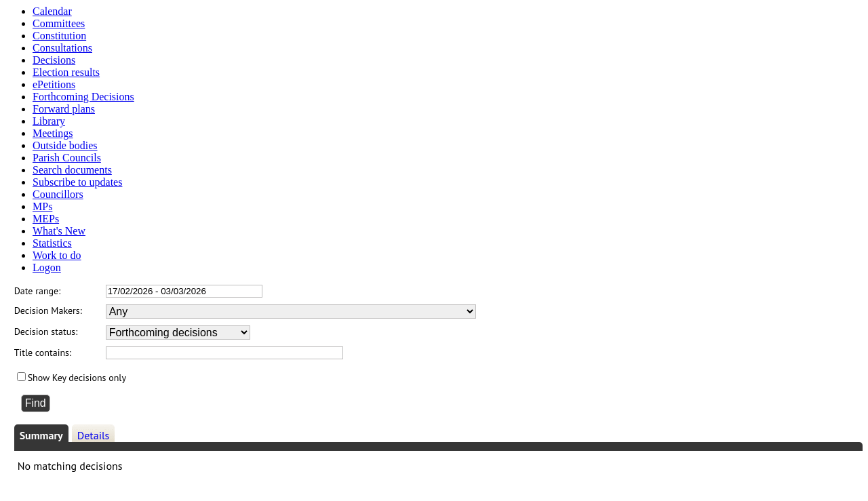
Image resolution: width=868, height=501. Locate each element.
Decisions (54, 60)
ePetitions (54, 84)
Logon (47, 267)
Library (49, 121)
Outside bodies (65, 145)
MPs (42, 206)
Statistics (52, 243)
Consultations (62, 48)
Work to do (57, 255)
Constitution (59, 36)
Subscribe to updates (77, 182)
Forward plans (64, 109)
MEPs (46, 219)
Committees (59, 23)
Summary (41, 435)
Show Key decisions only (77, 378)
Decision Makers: (48, 310)
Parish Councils (67, 158)
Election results (66, 72)
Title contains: (43, 353)
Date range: (38, 291)
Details (94, 435)
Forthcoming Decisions (83, 97)
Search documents (72, 170)
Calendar (52, 11)
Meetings (53, 133)
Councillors (58, 194)
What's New (59, 231)
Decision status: (46, 332)
